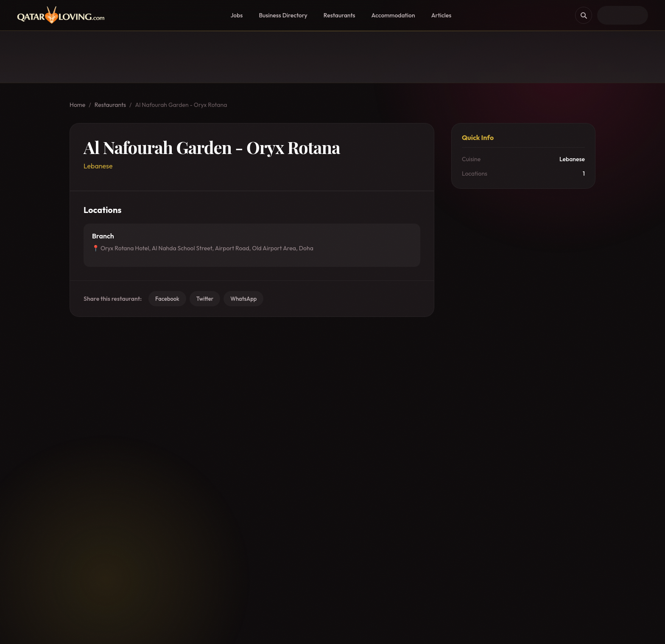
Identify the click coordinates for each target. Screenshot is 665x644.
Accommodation (393, 15)
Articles (441, 15)
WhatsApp (243, 299)
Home (77, 105)
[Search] (584, 15)
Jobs (236, 15)
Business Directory (283, 15)
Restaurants (339, 15)
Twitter (205, 299)
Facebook (167, 299)
